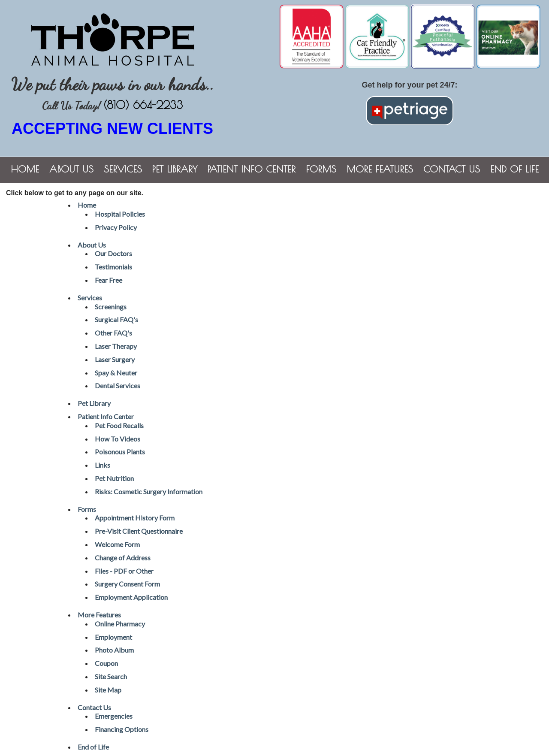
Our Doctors (113, 253)
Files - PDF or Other (124, 571)
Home (25, 169)
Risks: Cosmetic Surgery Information (149, 491)
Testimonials (113, 267)
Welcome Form (117, 544)
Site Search (111, 676)
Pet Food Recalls (119, 425)
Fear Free (109, 280)
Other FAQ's (113, 333)
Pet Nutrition (114, 478)
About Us (71, 169)
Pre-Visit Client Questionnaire (139, 531)
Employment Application (131, 597)
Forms (321, 169)
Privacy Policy (116, 227)
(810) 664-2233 (143, 105)
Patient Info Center (252, 169)
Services (123, 169)
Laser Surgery (115, 359)
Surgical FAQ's (116, 319)
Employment (113, 637)
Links (103, 465)
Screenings (111, 307)
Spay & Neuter (116, 373)
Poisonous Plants (120, 452)
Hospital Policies (120, 214)
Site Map (108, 690)
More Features (380, 169)
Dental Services (118, 386)
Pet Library (175, 169)
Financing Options (122, 729)
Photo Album (114, 650)
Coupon (106, 663)
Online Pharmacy (120, 624)
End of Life (514, 169)
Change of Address (123, 558)
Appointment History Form (135, 518)
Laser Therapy (116, 346)
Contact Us (452, 169)
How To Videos (118, 439)
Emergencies (114, 716)
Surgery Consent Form (127, 584)
